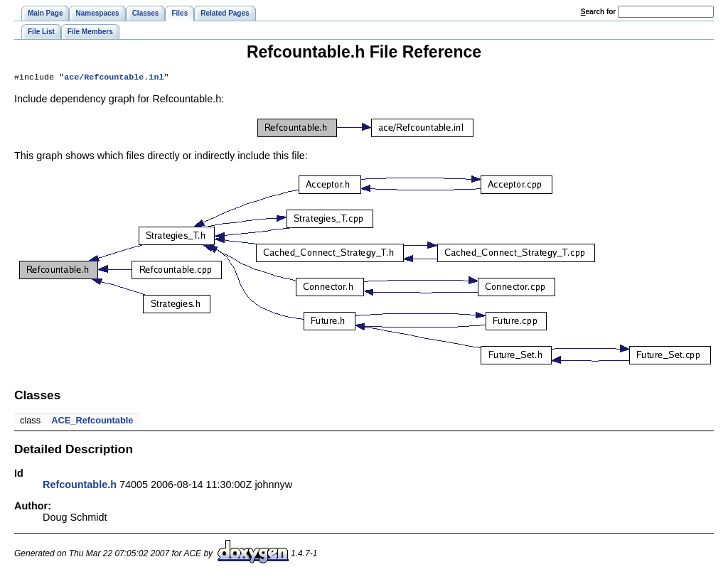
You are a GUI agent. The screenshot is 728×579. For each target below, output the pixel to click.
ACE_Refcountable (92, 422)
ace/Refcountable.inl (114, 78)
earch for (598, 12)
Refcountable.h (80, 486)
